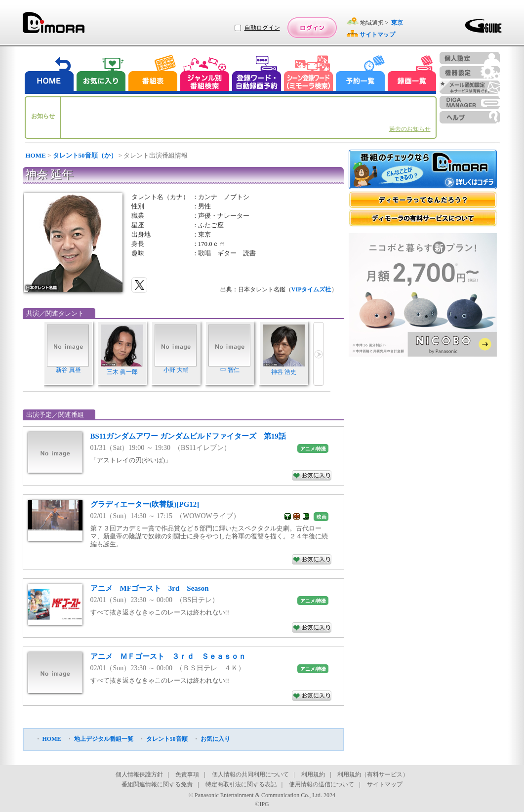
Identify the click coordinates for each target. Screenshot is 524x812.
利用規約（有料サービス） (373, 774)
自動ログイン (262, 28)
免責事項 (187, 774)
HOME (36, 155)
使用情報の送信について (322, 784)
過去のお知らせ (410, 129)
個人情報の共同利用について (250, 774)
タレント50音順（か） (85, 155)
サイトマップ (385, 784)
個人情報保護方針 (139, 774)
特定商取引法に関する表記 (241, 784)
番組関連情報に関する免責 (157, 784)
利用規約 (313, 774)
